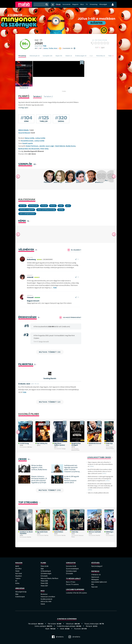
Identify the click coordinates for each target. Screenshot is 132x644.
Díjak (17, 594)
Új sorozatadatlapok (72, 569)
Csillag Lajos (23, 108)
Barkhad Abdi (23, 149)
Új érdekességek (46, 573)
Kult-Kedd (19, 573)
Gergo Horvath (44, 342)
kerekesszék (33, 206)
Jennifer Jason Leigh (46, 146)
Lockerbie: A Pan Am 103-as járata (76, 593)
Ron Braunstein (34, 149)
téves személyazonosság (46, 210)
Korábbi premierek (46, 599)
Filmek (58, 4)
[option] (48, 179)
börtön (53, 206)
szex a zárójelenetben (27, 214)
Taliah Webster (60, 146)
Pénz (68, 206)
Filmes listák (45, 566)
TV (87, 4)
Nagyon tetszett (33, 301)
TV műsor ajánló (73, 579)
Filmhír (17, 571)
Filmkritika (26, 364)
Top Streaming (28, 502)
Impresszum (95, 577)
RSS (93, 584)
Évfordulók (44, 576)
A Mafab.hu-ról (96, 575)
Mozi (82, 4)
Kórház (61, 210)
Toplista (18, 578)
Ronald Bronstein (27, 141)
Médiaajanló (95, 579)
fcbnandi (30, 297)
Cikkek (23, 459)
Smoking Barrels (50, 378)
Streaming (94, 4)
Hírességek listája (21, 592)
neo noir (23, 206)
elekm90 (30, 277)
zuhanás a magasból (27, 210)
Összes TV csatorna (72, 584)
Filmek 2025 (44, 581)
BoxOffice (18, 569)
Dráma (46, 48)
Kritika (17, 583)
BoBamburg (31, 259)
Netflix (29, 537)
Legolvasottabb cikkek (99, 457)
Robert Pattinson (32, 146)
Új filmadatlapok (46, 571)
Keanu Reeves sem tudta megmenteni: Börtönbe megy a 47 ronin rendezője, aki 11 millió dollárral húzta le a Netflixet (100, 486)
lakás (61, 206)
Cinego (64, 449)
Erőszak (44, 206)
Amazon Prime (75, 450)
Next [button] (114, 176)
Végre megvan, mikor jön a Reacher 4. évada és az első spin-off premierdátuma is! (100, 464)
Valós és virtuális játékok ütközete (98, 493)
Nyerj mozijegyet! (97, 566)
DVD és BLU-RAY (46, 601)
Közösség (95, 563)
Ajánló (17, 566)
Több (45, 46)
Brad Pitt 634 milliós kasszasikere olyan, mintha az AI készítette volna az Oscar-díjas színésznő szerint (100, 471)
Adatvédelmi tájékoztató (99, 582)
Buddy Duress (71, 146)
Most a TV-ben (71, 582)
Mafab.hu (95, 571)
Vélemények (26, 249)
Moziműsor (44, 594)
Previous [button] (18, 176)
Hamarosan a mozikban (48, 597)
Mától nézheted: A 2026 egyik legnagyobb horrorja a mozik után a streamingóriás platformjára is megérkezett (100, 479)
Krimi (56, 48)
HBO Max (30, 447)
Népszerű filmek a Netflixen (49, 578)
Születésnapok (20, 597)
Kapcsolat (94, 587)
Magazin (75, 4)
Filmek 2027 (44, 586)
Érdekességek (28, 317)
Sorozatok (66, 4)
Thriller (51, 48)
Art (16, 581)
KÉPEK (22, 221)
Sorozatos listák (71, 566)
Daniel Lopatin (28, 143)
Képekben (19, 576)
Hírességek (103, 4)
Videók (43, 604)
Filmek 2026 (44, 583)
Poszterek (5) (24, 88)
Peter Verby (44, 149)
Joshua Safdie (40, 138)
